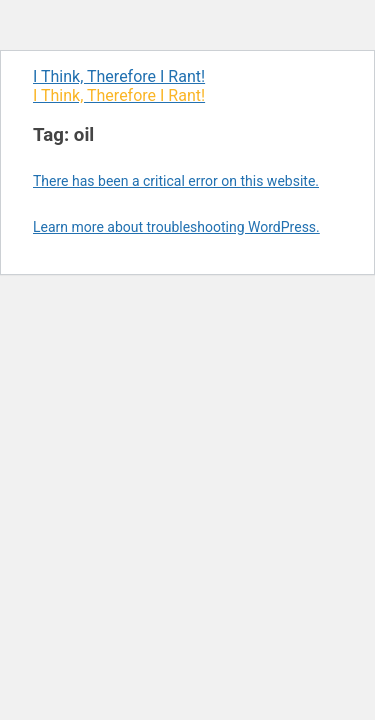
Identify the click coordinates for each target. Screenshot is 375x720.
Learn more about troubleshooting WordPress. (176, 227)
